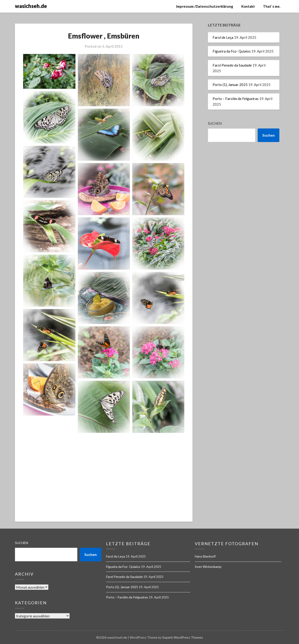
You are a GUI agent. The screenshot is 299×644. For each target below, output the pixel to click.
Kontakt (248, 6)
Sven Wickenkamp (208, 567)
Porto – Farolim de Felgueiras (236, 99)
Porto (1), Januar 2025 (230, 85)
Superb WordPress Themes (183, 637)
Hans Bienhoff (205, 556)
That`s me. (272, 6)
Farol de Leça (223, 37)
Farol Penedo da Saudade (232, 65)
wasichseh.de (31, 6)
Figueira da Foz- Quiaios (232, 51)
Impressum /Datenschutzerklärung (205, 6)
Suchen (215, 123)
